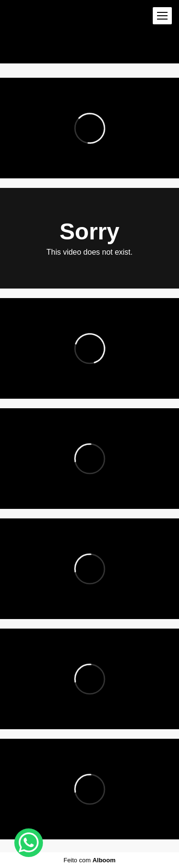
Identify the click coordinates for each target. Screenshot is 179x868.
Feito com (89, 860)
